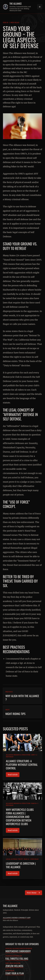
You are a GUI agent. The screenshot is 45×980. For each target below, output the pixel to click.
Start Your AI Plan (15, 973)
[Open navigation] (40, 7)
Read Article (13, 775)
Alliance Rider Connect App (17, 918)
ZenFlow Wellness (14, 966)
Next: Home (34, 893)
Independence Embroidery (18, 951)
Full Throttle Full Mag (17, 959)
